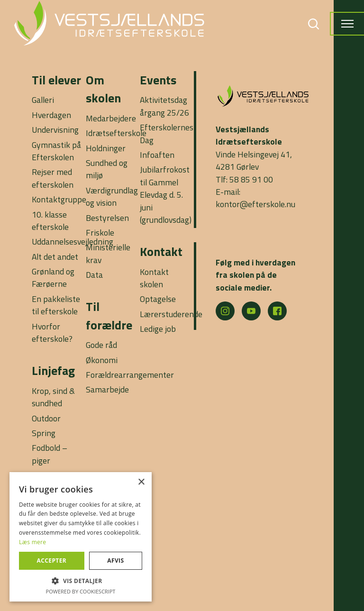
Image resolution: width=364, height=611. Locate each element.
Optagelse (158, 299)
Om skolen (103, 89)
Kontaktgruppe (59, 199)
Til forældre (109, 315)
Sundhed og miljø (107, 169)
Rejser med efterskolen (53, 178)
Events (158, 80)
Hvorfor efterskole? (52, 333)
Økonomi (102, 360)
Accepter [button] (52, 561)
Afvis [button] (115, 561)
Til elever (56, 80)
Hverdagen (51, 115)
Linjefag (53, 370)
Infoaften (157, 155)
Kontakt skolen (154, 278)
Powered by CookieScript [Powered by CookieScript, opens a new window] (81, 591)
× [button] (141, 482)
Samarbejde (107, 389)
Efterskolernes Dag (167, 133)
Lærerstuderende (171, 314)
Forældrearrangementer (130, 375)
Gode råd (101, 345)
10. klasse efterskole (50, 221)
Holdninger (106, 148)
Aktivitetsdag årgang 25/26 (164, 106)
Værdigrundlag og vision (112, 196)
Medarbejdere (111, 118)
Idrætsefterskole (116, 133)
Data (94, 275)
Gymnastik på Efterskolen (56, 151)
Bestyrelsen (107, 218)
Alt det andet (55, 257)
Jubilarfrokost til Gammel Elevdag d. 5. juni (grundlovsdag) (166, 195)
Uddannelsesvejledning (73, 242)
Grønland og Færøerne (53, 278)
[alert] (81, 537)
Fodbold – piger (50, 454)
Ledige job (158, 329)
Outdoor (46, 418)
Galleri (43, 100)
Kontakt (161, 251)
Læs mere (32, 542)
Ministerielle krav (108, 253)
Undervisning (55, 130)
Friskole (100, 233)
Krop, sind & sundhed (53, 397)
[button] (81, 581)
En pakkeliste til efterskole (56, 305)
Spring (44, 433)
